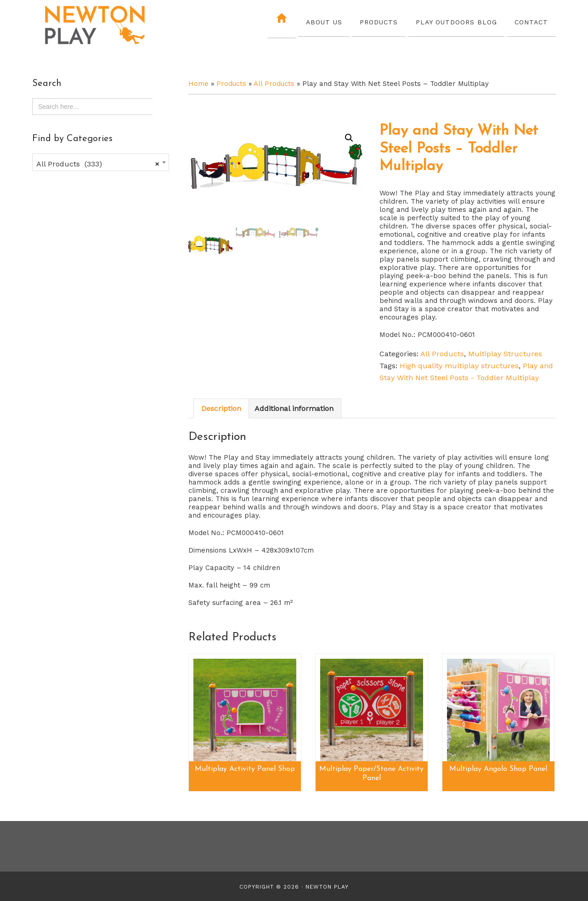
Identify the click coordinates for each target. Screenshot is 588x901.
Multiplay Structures (505, 354)
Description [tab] (221, 408)
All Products (274, 84)
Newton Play (113, 25)
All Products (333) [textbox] (98, 164)
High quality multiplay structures (459, 366)
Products (231, 84)
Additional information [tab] (294, 408)
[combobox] (101, 162)
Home (198, 84)
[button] (349, 138)
